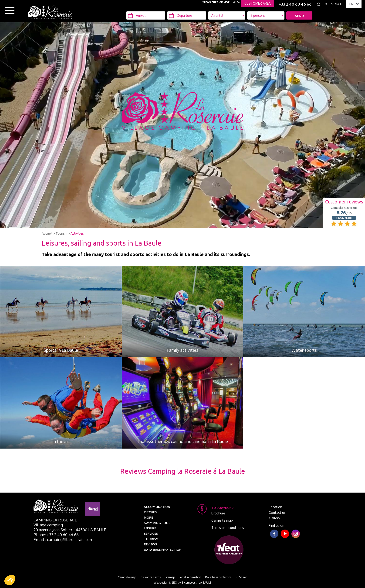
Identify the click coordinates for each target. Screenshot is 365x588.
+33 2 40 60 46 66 (295, 4)
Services (151, 534)
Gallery (274, 518)
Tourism (61, 233)
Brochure (218, 513)
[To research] (334, 4)
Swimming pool (157, 523)
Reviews (150, 544)
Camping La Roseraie (55, 520)
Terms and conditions (228, 528)
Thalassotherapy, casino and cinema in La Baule (182, 441)
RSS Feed (242, 577)
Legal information (190, 577)
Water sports (304, 350)
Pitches (150, 512)
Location (275, 507)
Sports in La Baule (61, 350)
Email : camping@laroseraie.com (63, 539)
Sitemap (170, 577)
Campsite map (222, 520)
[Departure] (187, 15)
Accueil (47, 233)
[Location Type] (266, 15)
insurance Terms (150, 577)
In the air (61, 441)
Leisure (150, 528)
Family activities (182, 350)
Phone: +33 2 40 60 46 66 (56, 535)
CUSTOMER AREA (258, 3)
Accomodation (157, 507)
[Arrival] (146, 15)
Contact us (277, 512)
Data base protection (163, 550)
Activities (77, 233)
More (148, 517)
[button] (10, 580)
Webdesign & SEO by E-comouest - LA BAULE (182, 583)
